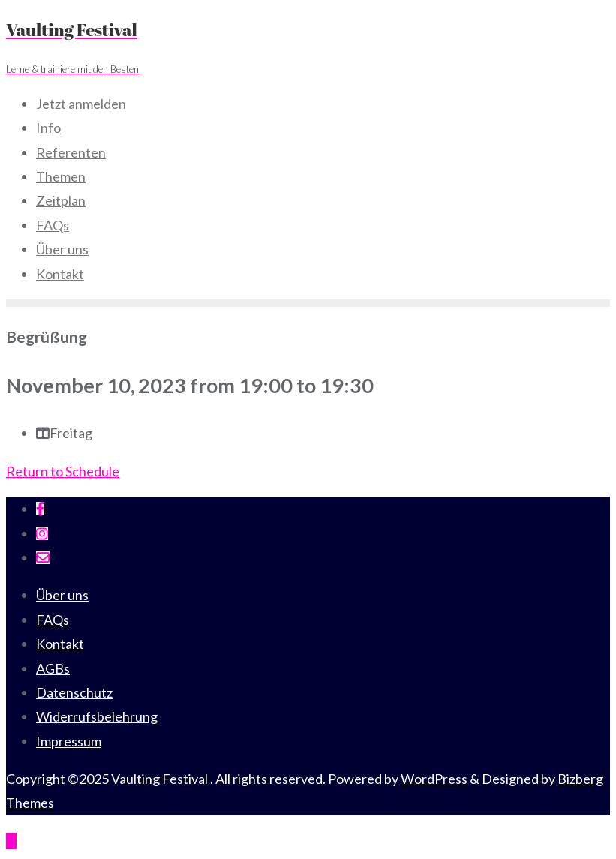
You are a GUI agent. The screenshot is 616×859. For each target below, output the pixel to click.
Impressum (69, 741)
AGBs (53, 668)
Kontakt (60, 644)
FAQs (53, 620)
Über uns (62, 595)
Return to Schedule (63, 471)
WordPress (434, 779)
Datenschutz (74, 692)
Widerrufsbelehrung (97, 716)
